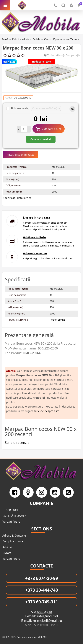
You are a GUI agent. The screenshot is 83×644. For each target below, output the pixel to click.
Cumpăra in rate (13, 541)
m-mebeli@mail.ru (47, 621)
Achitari (7, 547)
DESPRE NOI (10, 510)
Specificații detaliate (16, 198)
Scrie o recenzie (17, 443)
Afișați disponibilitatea (21, 155)
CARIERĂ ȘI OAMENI (15, 516)
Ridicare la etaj (18, 108)
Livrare (7, 553)
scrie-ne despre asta (47, 411)
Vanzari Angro (11, 521)
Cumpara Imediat (41, 139)
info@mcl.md (47, 616)
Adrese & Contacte (14, 535)
